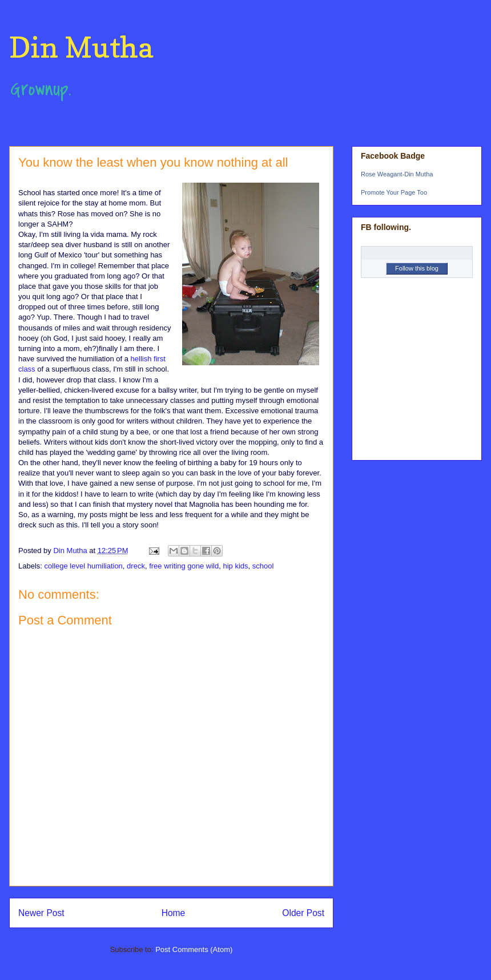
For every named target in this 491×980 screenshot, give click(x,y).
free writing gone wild (184, 566)
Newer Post (41, 913)
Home (174, 913)
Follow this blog (417, 268)
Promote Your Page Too (394, 192)
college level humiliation (84, 566)
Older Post (303, 913)
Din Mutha (81, 47)
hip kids (235, 566)
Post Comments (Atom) (194, 949)
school (263, 566)
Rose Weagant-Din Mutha (397, 174)
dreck (136, 566)
